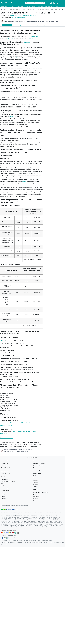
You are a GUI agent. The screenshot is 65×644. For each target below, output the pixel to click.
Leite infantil (41, 6)
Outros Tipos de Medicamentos (13, 10)
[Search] (44, 3)
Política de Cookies (38, 466)
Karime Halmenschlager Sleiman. (28, 21)
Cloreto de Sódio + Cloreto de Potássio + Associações (48, 10)
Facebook (36, 478)
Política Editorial (5, 466)
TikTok (35, 486)
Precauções (36, 25)
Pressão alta (34, 6)
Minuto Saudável (5, 474)
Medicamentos (5, 480)
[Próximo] (64, 25)
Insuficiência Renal (13, 423)
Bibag (11, 116)
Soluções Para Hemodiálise (19, 17)
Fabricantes (4, 499)
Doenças (3, 494)
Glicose (27, 42)
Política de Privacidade (39, 464)
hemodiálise (31, 38)
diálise (17, 58)
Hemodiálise (4, 423)
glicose (24, 181)
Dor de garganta (21, 6)
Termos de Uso (37, 468)
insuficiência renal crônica (33, 36)
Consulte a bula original (7, 438)
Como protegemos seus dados (41, 470)
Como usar (28, 25)
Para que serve (7, 25)
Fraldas (35, 494)
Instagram (36, 480)
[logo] (2, 3)
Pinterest (36, 484)
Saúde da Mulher (48, 6)
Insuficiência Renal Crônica (26, 423)
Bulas (2, 492)
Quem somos (4, 464)
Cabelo (35, 501)
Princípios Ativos (5, 490)
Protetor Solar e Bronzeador (41, 492)
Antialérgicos (13, 6)
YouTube (36, 482)
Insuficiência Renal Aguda (7, 425)
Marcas (3, 497)
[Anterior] (1, 25)
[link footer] (4, 538)
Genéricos (55, 6)
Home (4, 10)
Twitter (35, 476)
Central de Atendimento (7, 468)
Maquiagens (36, 497)
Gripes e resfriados (5, 6)
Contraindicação (18, 25)
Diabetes (28, 6)
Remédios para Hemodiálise (28, 10)
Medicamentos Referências (8, 482)
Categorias (4, 484)
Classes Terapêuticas (6, 488)
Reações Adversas (47, 25)
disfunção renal (9, 38)
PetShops (36, 499)
